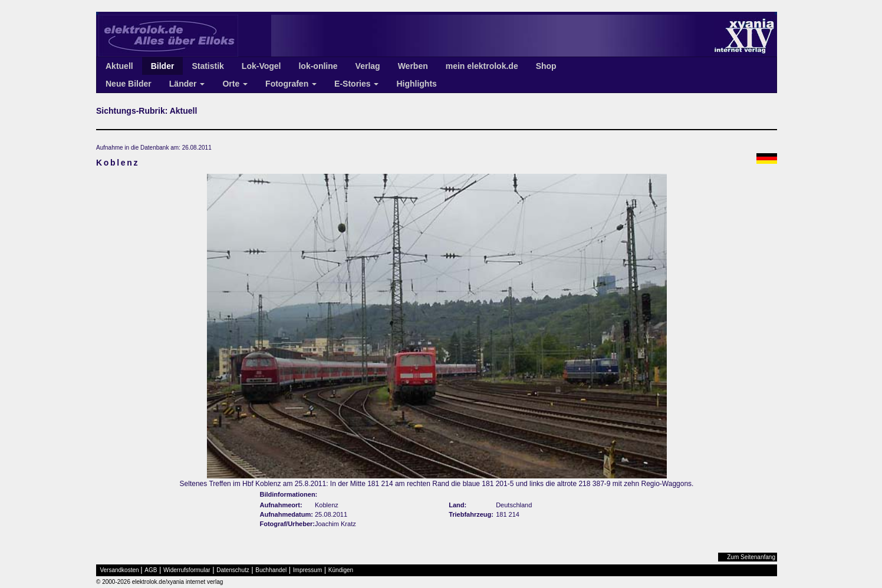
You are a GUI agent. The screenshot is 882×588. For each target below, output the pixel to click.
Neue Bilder (129, 84)
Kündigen (341, 570)
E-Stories (356, 84)
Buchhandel (271, 570)
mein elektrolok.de (482, 66)
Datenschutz (233, 570)
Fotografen (291, 84)
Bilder (163, 66)
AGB (151, 570)
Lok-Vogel (261, 66)
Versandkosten (120, 570)
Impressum (307, 570)
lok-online (318, 66)
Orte (235, 84)
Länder (187, 84)
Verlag (368, 66)
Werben (413, 66)
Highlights (416, 84)
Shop (546, 66)
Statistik (208, 66)
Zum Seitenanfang (751, 557)
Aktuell (119, 66)
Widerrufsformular (187, 570)
